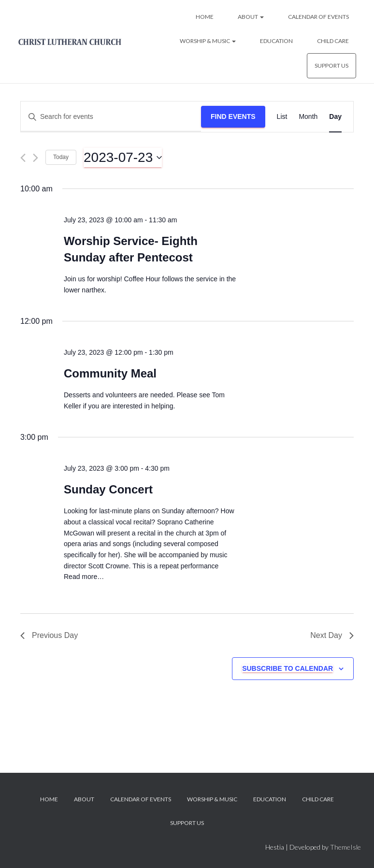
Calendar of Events (318, 17)
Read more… (84, 577)
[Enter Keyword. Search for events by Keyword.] (111, 117)
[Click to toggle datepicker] (123, 158)
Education (276, 41)
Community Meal (110, 373)
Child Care (333, 41)
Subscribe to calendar (288, 668)
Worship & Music (208, 41)
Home (205, 17)
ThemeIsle (345, 847)
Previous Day (49, 635)
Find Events (233, 116)
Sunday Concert (108, 489)
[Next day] (36, 158)
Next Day (332, 635)
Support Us (331, 65)
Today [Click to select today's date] (61, 157)
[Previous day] (23, 158)
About (251, 17)
